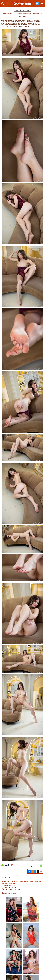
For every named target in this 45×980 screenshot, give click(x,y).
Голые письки (29, 882)
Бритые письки (38, 882)
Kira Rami (12, 885)
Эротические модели (17, 882)
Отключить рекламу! (23, 10)
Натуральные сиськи (9, 883)
